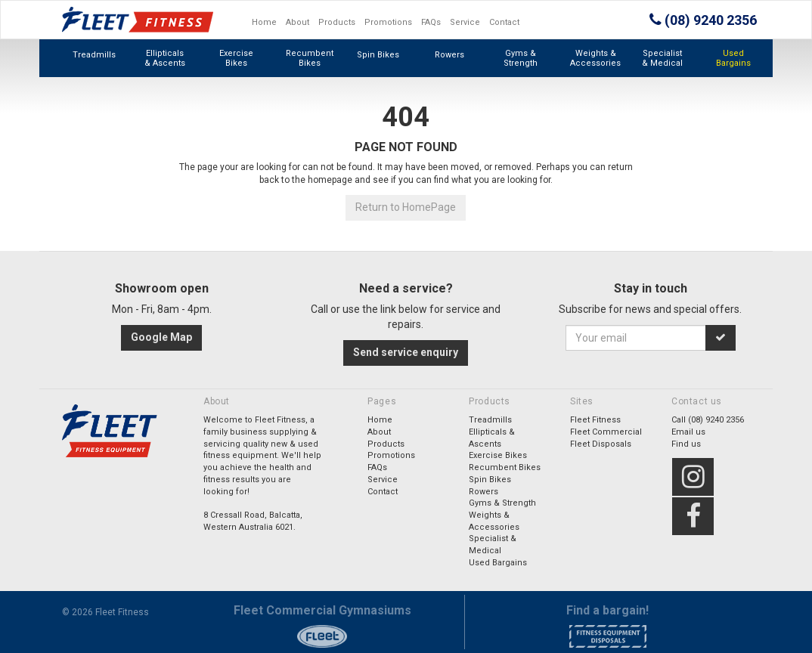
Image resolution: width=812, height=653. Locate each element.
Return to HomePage (406, 207)
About (298, 22)
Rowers (449, 55)
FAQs (431, 22)
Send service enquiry (406, 352)
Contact (504, 22)
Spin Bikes (378, 55)
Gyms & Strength (521, 58)
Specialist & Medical (662, 58)
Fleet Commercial (606, 432)
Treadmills (94, 55)
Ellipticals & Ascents (165, 58)
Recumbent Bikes (310, 58)
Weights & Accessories (595, 58)
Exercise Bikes (236, 58)
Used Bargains (733, 58)
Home (264, 22)
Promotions (388, 22)
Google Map (161, 337)
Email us (688, 432)
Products (337, 22)
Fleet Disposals (601, 444)
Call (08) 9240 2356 (708, 420)
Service (465, 22)
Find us (686, 444)
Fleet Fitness (595, 420)
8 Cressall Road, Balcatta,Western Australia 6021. (253, 521)
